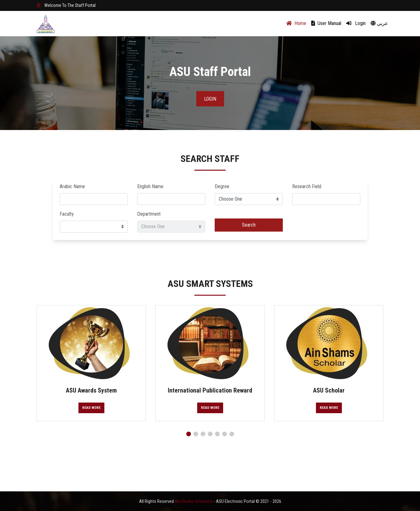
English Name (150, 186)
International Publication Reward (210, 390)
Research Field (307, 186)
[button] (189, 434)
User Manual (326, 23)
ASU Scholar (329, 390)
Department (149, 214)
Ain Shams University (194, 501)
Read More (91, 408)
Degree (222, 186)
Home (296, 23)
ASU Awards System (91, 390)
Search (249, 225)
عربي (379, 23)
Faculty (67, 214)
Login (356, 23)
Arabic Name (72, 186)
